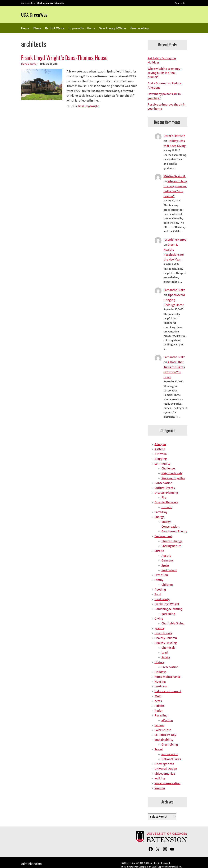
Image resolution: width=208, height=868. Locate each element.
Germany (168, 560)
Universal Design (166, 769)
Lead (165, 652)
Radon (159, 711)
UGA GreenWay (34, 14)
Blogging (161, 459)
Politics (160, 706)
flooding (160, 590)
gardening (168, 614)
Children (167, 585)
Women (160, 788)
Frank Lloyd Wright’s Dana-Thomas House (64, 58)
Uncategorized (164, 764)
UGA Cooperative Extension (50, 3)
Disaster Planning (166, 493)
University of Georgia (136, 867)
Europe (159, 551)
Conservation (163, 483)
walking (160, 778)
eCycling (167, 720)
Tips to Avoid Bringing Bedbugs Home (174, 300)
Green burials (163, 633)
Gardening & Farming (168, 609)
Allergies (160, 444)
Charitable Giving (173, 623)
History (160, 662)
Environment (163, 536)
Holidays (160, 672)
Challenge (168, 468)
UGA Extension (128, 863)
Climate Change (172, 541)
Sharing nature (171, 546)
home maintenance (168, 677)
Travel (159, 749)
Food (158, 594)
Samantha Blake (174, 290)
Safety (166, 657)
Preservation (170, 667)
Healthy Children (166, 638)
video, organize (165, 774)
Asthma (160, 449)
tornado (167, 507)
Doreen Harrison (174, 136)
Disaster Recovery (167, 502)
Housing (160, 682)
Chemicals (168, 648)
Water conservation (168, 783)
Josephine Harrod (175, 240)
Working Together (173, 478)
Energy (159, 517)
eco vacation (170, 754)
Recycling (161, 715)
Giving (159, 619)
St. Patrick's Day (165, 735)
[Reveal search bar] (180, 3)
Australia (161, 454)
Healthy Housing (166, 643)
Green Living (170, 744)
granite (159, 628)
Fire (164, 497)
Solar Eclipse (163, 730)
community (162, 464)
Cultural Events (165, 488)
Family (159, 580)
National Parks (171, 759)
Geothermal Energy (174, 531)
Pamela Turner (29, 64)
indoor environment (168, 691)
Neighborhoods (172, 473)
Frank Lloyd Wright (88, 106)
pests (158, 701)
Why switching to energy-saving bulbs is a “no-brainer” (165, 73)
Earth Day (161, 512)
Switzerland (169, 570)
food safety (162, 599)
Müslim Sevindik (175, 176)
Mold (158, 696)
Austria (166, 556)
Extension (161, 575)
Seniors (160, 725)
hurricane (161, 686)
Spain (165, 565)
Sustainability (164, 740)
